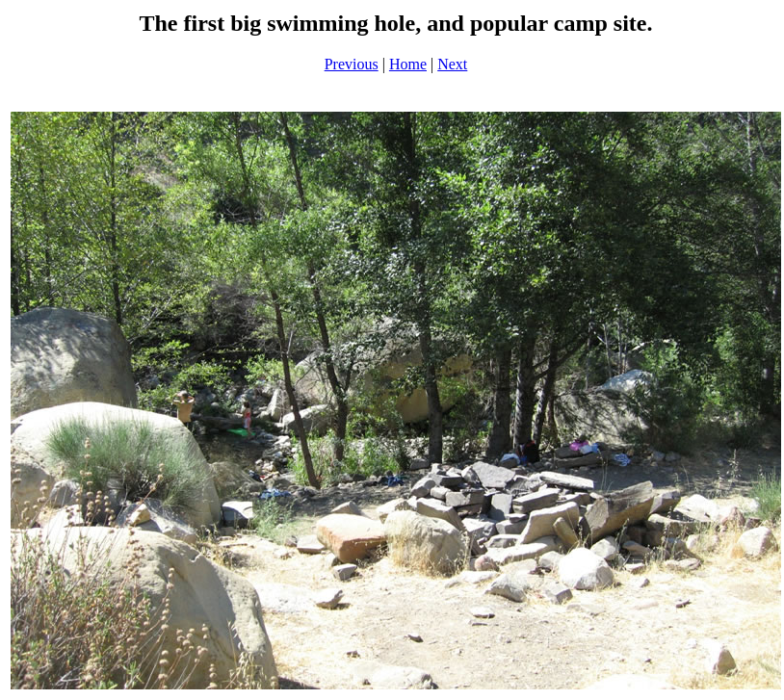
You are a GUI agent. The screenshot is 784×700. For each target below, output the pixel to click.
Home (408, 64)
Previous (352, 64)
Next (452, 64)
